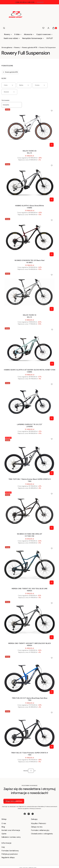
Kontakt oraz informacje (11, 830)
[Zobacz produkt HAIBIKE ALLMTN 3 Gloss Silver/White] (52, 200)
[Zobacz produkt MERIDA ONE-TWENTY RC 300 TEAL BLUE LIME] (52, 582)
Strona (26, 771)
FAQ (3, 847)
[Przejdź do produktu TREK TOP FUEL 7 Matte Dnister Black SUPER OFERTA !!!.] (29, 456)
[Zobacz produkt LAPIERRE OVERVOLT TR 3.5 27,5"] (52, 418)
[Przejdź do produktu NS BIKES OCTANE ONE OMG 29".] (29, 511)
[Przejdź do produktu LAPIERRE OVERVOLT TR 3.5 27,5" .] (29, 401)
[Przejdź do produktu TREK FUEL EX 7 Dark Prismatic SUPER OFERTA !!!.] (29, 730)
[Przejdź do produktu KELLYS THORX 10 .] (29, 292)
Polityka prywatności (10, 854)
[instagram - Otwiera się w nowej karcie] (29, 814)
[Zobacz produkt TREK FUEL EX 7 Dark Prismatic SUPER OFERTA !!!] (52, 747)
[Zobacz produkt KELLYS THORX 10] (52, 309)
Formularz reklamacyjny (40, 830)
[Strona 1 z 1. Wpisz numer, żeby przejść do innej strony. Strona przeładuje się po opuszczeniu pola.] (31, 771)
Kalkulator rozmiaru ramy (11, 837)
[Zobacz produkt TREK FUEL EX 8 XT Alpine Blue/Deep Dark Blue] (52, 692)
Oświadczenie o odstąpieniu (42, 834)
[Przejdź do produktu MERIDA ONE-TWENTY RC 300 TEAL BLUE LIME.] (29, 566)
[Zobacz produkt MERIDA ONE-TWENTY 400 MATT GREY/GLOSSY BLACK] (52, 637)
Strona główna (7, 48)
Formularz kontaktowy (10, 851)
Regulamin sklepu (8, 857)
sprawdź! (40, 2)
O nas (4, 823)
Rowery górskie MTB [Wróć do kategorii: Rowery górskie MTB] (10, 72)
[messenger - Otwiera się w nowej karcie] (33, 814)
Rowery (17, 48)
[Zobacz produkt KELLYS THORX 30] (52, 145)
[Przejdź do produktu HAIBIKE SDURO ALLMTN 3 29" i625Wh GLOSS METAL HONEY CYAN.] (29, 347)
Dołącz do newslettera (14, 801)
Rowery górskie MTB (30, 48)
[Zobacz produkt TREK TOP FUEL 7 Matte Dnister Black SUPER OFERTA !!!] (52, 473)
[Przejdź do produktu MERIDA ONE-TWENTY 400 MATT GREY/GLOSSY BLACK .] (29, 620)
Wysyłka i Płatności (38, 823)
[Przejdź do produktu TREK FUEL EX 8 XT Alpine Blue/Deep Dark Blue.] (29, 675)
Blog (3, 827)
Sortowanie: (6, 100)
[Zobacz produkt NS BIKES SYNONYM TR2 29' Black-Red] (52, 254)
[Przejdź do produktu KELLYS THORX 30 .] (29, 128)
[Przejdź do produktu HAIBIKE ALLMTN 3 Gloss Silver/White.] (29, 183)
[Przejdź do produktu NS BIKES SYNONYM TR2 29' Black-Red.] (29, 237)
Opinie (4, 834)
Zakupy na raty (37, 827)
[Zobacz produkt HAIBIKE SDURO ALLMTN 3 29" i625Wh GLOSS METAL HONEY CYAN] (52, 364)
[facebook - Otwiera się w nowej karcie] (25, 814)
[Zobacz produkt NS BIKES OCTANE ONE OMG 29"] (52, 528)
